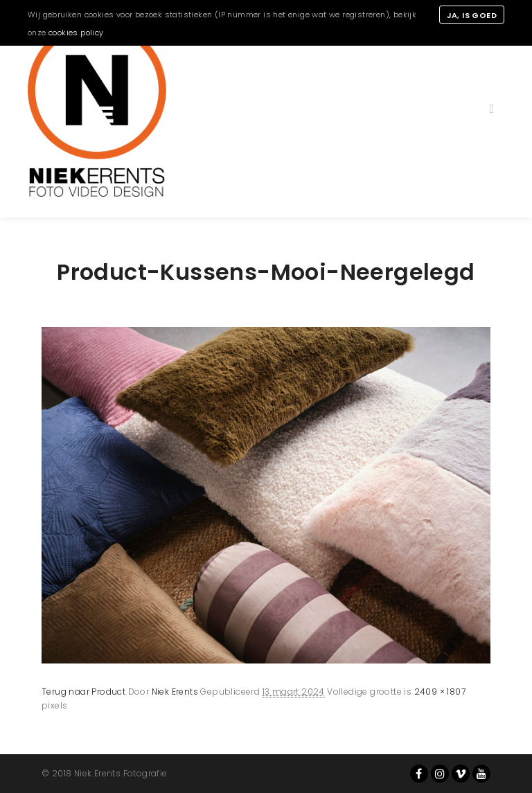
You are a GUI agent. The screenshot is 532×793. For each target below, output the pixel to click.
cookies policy (76, 33)
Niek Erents (175, 692)
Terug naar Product (83, 692)
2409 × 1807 (440, 692)
